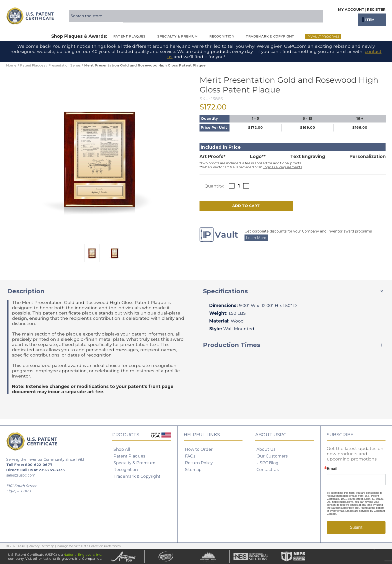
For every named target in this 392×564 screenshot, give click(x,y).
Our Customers (272, 456)
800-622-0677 (39, 465)
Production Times (232, 345)
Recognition (224, 36)
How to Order (199, 449)
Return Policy (199, 463)
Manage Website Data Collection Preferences (88, 546)
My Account (351, 9)
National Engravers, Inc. (83, 554)
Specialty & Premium (180, 36)
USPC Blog (267, 463)
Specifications (225, 291)
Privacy (34, 546)
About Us (266, 449)
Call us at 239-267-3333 (42, 470)
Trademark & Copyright (272, 36)
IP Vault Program (323, 36)
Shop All (122, 449)
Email (332, 469)
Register (376, 9)
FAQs (190, 456)
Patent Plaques (132, 36)
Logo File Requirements (282, 167)
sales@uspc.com (21, 475)
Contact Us (267, 470)
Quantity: (214, 186)
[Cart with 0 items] (372, 20)
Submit (356, 527)
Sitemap (193, 470)
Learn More (256, 238)
